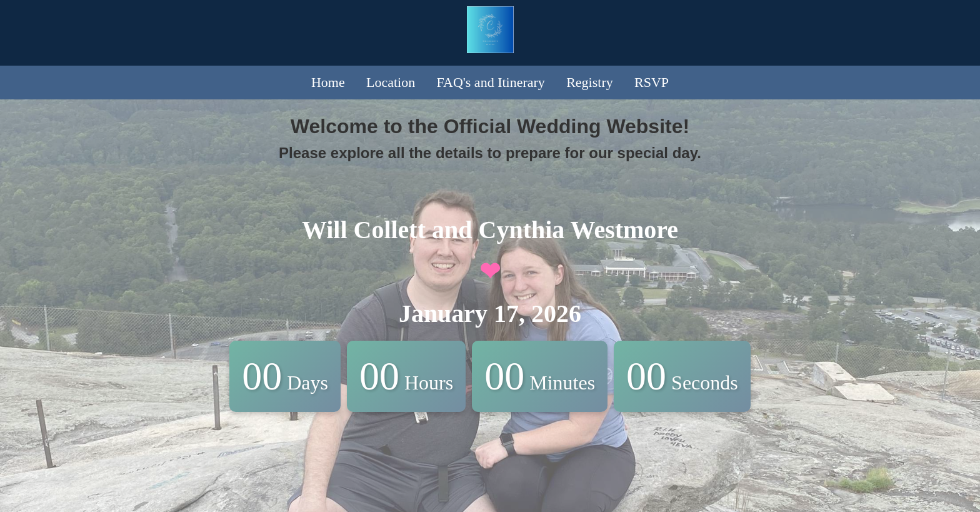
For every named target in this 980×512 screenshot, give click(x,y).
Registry (590, 82)
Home (328, 82)
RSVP (652, 82)
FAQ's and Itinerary (490, 82)
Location (391, 82)
